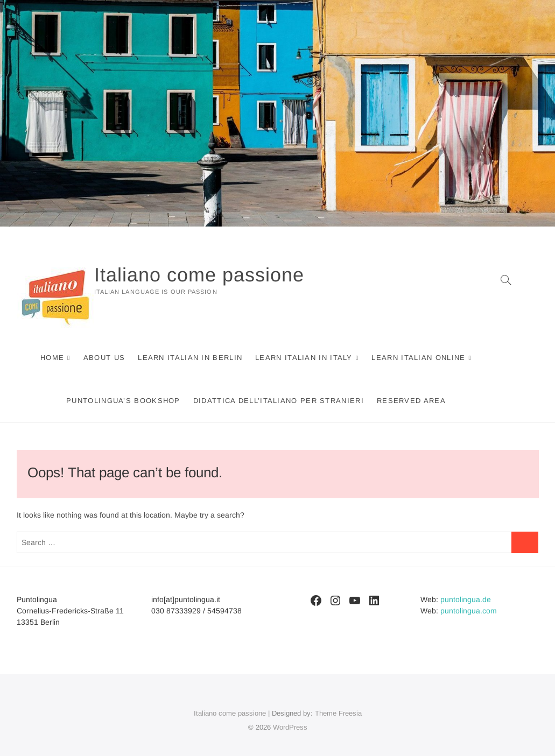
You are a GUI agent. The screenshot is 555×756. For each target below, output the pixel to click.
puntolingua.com (469, 611)
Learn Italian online (418, 358)
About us (104, 358)
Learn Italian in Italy (304, 358)
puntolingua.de (466, 599)
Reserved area (411, 401)
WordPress (290, 727)
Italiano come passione (199, 275)
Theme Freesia (338, 713)
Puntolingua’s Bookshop (123, 401)
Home (52, 358)
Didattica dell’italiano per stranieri (279, 401)
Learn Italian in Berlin (190, 358)
